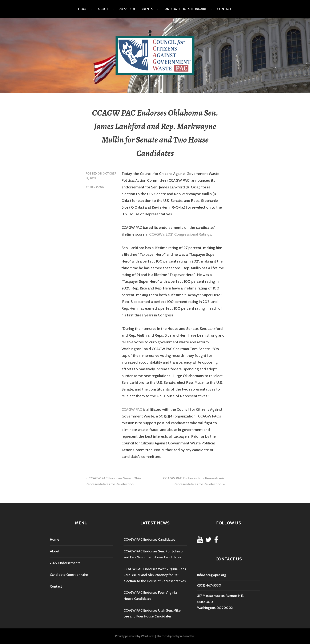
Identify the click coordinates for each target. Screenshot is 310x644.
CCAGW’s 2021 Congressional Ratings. (181, 234)
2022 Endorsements (136, 9)
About (103, 9)
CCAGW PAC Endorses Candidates (149, 539)
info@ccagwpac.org (212, 575)
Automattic (187, 636)
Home (83, 9)
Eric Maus (97, 187)
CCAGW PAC (132, 409)
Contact (225, 9)
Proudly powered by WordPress (135, 636)
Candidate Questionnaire (185, 9)
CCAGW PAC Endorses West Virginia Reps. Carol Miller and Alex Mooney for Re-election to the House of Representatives (155, 575)
